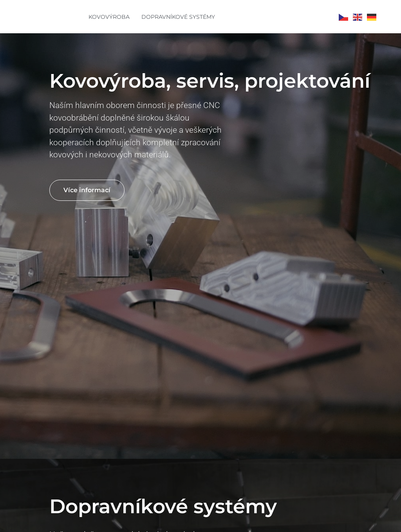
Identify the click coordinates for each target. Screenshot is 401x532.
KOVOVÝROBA (109, 17)
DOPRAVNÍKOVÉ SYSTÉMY (178, 17)
